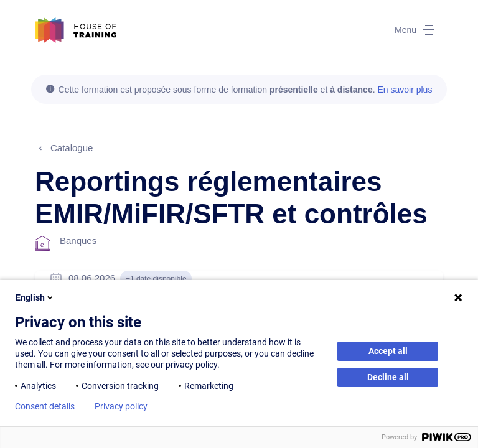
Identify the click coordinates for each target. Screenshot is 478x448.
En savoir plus (405, 90)
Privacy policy (121, 406)
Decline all (388, 377)
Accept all (388, 351)
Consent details (45, 406)
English (35, 297)
